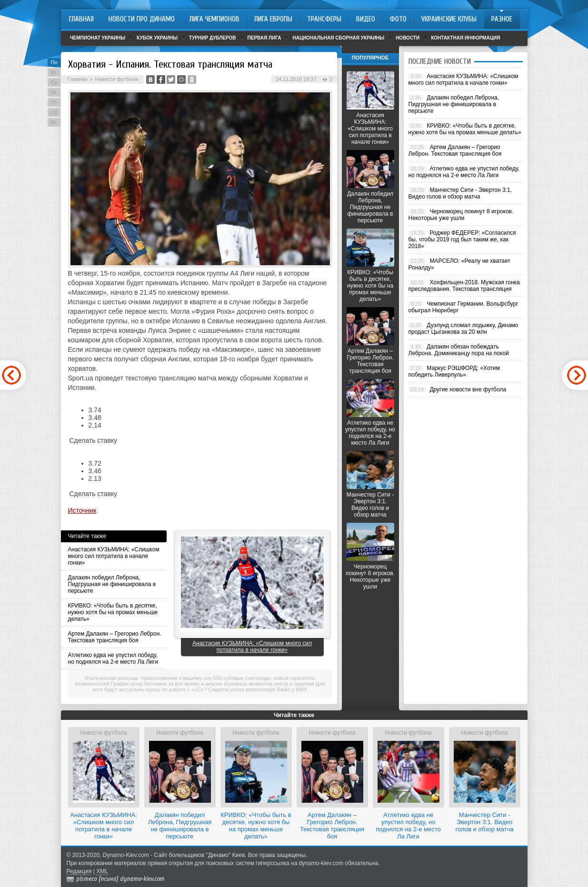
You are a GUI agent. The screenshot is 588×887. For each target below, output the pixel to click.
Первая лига (264, 38)
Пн (54, 62)
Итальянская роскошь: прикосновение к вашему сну (148, 678)
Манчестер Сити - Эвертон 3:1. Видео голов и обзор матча (370, 505)
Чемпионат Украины (98, 38)
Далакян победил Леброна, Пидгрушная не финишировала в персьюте (112, 584)
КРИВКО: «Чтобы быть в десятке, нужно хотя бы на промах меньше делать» (113, 612)
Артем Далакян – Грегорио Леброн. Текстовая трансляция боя (115, 637)
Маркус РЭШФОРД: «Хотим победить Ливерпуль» (454, 371)
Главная (78, 79)
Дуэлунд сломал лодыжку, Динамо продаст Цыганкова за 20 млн (463, 329)
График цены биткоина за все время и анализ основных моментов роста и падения (213, 684)
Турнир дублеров (213, 38)
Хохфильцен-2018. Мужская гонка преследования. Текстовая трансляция (464, 286)
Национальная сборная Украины (338, 38)
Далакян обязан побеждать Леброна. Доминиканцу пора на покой (459, 350)
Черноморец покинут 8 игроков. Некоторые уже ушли (370, 577)
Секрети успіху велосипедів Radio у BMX (258, 689)
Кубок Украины (157, 38)
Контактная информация (465, 38)
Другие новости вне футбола (468, 389)
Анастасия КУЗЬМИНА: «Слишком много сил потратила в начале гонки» (114, 556)
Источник (82, 510)
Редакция (79, 871)
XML (102, 871)
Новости (408, 38)
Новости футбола (117, 79)
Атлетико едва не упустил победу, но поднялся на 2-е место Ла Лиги (113, 658)
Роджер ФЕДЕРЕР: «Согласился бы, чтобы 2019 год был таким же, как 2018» (462, 239)
